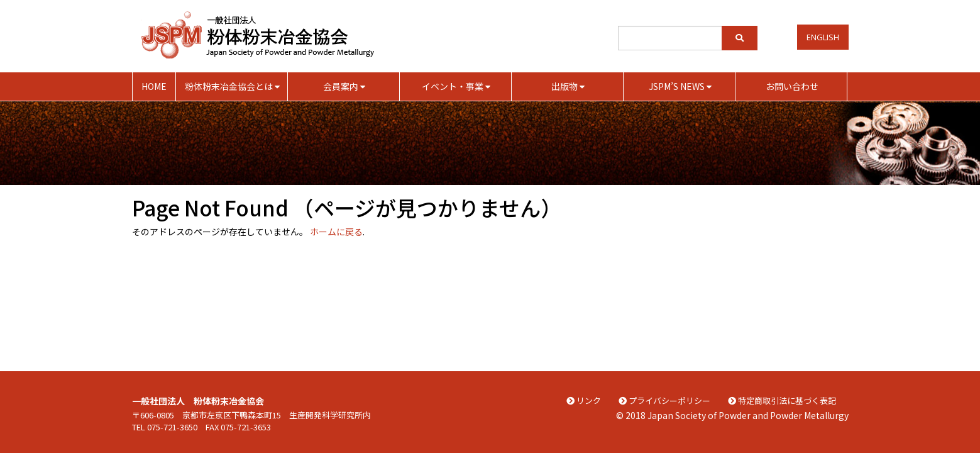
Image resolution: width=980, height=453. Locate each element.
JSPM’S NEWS (680, 86)
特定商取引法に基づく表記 (782, 400)
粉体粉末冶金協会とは (232, 86)
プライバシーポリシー (664, 400)
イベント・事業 (456, 86)
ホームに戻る (336, 232)
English (823, 37)
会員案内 (344, 86)
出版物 (568, 86)
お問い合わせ (792, 86)
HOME (154, 86)
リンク (584, 400)
